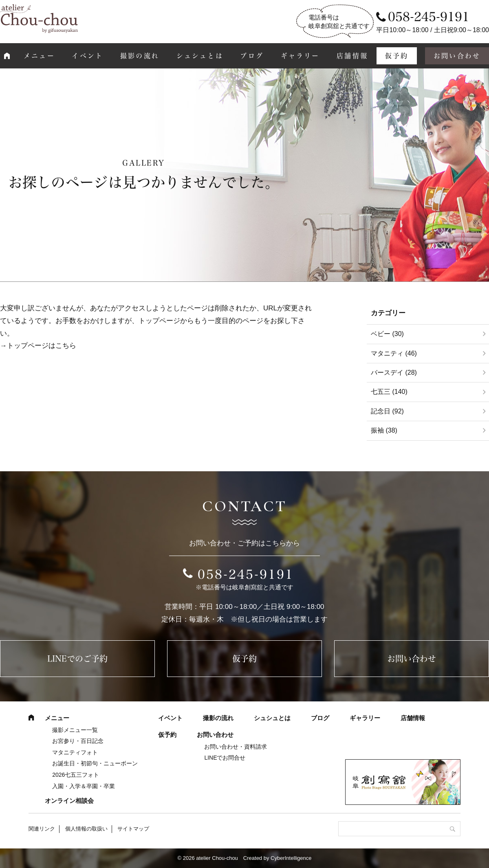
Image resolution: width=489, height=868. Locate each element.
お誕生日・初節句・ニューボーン (95, 763)
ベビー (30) (387, 334)
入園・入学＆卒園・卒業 (84, 786)
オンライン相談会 (69, 801)
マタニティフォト (75, 752)
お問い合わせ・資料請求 (236, 747)
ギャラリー (300, 56)
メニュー (39, 56)
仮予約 (397, 56)
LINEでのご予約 (77, 659)
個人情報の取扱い (86, 829)
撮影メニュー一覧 (75, 730)
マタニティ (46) (394, 353)
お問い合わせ (412, 659)
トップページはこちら (42, 346)
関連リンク (42, 829)
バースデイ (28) (394, 372)
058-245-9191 (246, 574)
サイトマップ (133, 829)
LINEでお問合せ (225, 758)
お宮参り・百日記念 (78, 741)
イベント (87, 56)
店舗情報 (352, 56)
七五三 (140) (389, 392)
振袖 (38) (384, 430)
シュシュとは (200, 56)
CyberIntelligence (291, 858)
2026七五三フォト (76, 775)
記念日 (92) (387, 411)
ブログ (252, 56)
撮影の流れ (140, 56)
